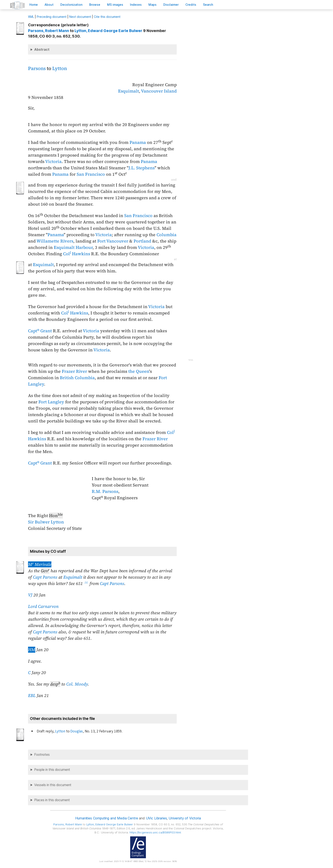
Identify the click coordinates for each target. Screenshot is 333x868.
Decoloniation (71, 5)
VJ (30, 595)
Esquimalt (128, 91)
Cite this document (107, 17)
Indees (136, 5)
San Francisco (91, 174)
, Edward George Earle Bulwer (108, 31)
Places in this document (52, 800)
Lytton (60, 68)
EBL (32, 696)
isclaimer (171, 5)
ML (31, 17)
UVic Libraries (156, 818)
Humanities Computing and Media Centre (107, 818)
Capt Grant (40, 331)
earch (208, 5)
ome (34, 5)
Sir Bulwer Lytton (46, 522)
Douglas (77, 731)
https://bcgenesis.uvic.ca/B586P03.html (155, 832)
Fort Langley (51, 402)
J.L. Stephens (142, 168)
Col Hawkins (77, 254)
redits (191, 5)
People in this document (52, 770)
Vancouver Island (159, 91)
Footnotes (42, 755)
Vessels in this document (53, 785)
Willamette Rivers (55, 241)
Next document (80, 17)
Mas (152, 5)
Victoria (53, 161)
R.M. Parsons (105, 491)
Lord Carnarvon (43, 606)
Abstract (42, 49)
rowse (95, 5)
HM (32, 650)
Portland (142, 241)
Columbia (166, 235)
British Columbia (77, 378)
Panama (138, 142)
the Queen (139, 371)
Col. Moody (77, 684)
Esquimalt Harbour (73, 247)
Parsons (37, 68)
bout (49, 5)
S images (115, 5)
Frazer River (74, 371)
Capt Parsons (45, 577)
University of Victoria (185, 818)
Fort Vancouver (113, 241)
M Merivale (40, 564)
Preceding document (52, 17)
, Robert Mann (49, 31)
